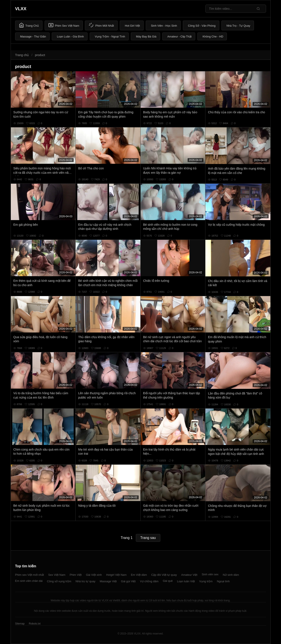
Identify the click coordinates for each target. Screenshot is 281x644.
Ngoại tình (223, 581)
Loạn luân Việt (186, 581)
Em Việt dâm (139, 575)
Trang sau (148, 538)
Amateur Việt (189, 575)
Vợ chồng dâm (149, 581)
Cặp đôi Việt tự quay (164, 575)
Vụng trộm (206, 581)
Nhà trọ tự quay (85, 581)
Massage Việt (108, 581)
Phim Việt (76, 575)
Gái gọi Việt (128, 581)
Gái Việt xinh (94, 575)
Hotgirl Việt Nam (116, 575)
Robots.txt (35, 624)
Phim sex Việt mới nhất (30, 575)
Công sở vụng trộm (59, 581)
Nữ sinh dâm (231, 575)
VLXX (21, 9)
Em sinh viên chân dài (29, 581)
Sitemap (20, 624)
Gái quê (168, 581)
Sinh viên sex (210, 574)
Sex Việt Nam (57, 575)
